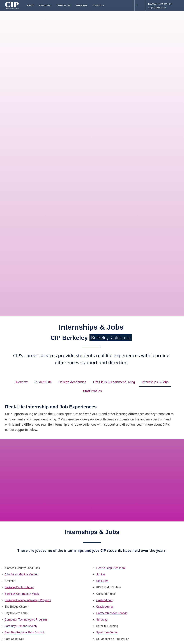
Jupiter (101, 574)
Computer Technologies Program (26, 620)
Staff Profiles (92, 391)
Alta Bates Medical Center (21, 574)
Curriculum (64, 5)
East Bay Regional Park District (24, 632)
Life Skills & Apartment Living (114, 382)
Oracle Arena (104, 607)
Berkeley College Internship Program (28, 600)
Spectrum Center (107, 632)
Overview (21, 382)
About (30, 5)
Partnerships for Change (112, 613)
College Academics (72, 382)
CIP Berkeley (91, 338)
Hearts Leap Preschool (111, 568)
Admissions (45, 5)
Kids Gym (102, 581)
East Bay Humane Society (21, 626)
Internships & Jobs (155, 382)
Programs (81, 5)
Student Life (43, 382)
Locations (98, 5)
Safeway (102, 620)
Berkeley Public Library (19, 587)
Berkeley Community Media (22, 594)
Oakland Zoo (104, 600)
